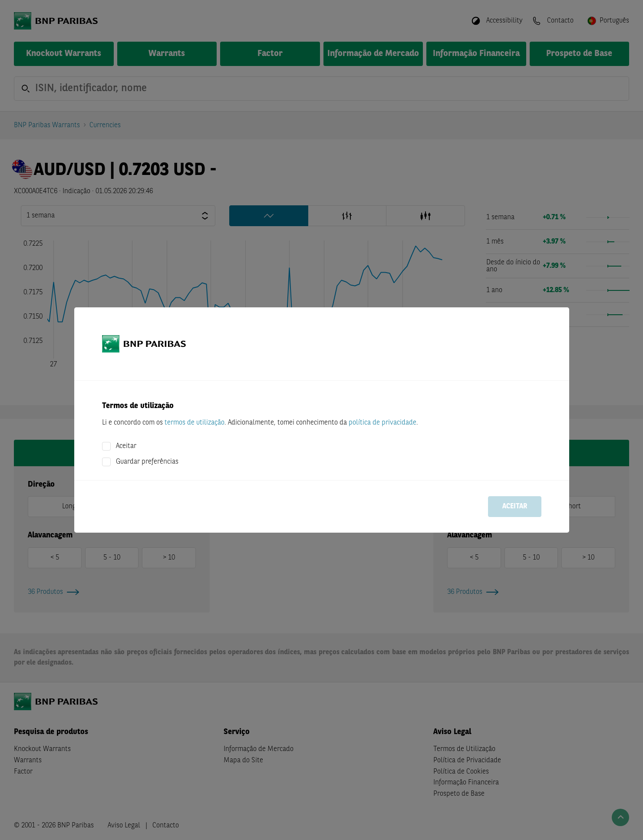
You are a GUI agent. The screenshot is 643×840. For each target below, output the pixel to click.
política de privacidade (383, 423)
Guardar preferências (147, 462)
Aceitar (126, 446)
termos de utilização (195, 423)
